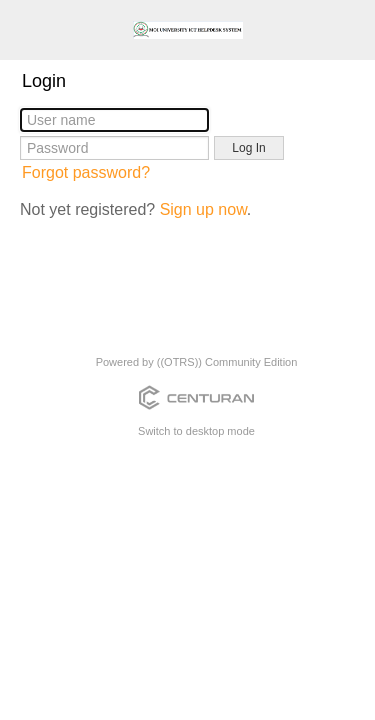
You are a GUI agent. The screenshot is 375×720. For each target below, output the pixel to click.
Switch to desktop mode (196, 431)
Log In (248, 148)
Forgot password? (86, 172)
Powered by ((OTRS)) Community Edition (197, 362)
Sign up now (203, 209)
